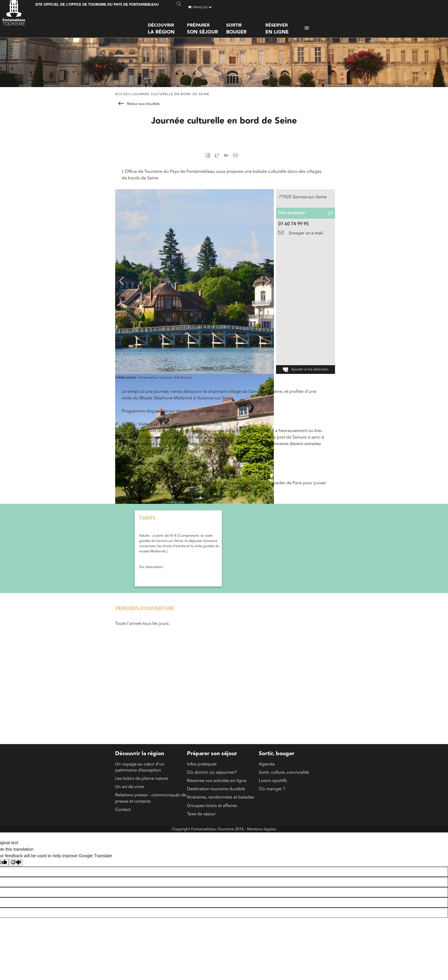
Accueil (123, 96)
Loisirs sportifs (273, 784)
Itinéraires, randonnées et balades (221, 801)
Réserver (285, 25)
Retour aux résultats (139, 106)
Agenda (267, 767)
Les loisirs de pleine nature (141, 782)
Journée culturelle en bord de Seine (171, 96)
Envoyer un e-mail (301, 242)
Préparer (207, 25)
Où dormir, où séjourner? (212, 775)
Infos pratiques (202, 767)
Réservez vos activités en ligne (217, 784)
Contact (123, 814)
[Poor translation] (16, 867)
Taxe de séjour (201, 819)
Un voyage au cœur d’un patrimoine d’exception (140, 770)
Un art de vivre (130, 790)
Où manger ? (272, 793)
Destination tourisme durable (216, 793)
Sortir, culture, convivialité (284, 775)
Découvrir (167, 25)
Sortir (246, 25)
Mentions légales (262, 834)
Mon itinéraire (292, 218)
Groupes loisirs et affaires (212, 810)
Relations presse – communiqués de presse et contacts (151, 802)
